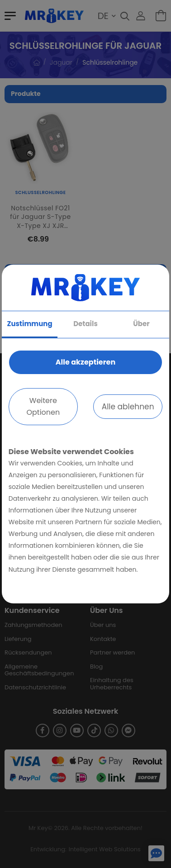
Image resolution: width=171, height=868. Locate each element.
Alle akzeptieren (85, 362)
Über (141, 324)
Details (85, 324)
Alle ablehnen (128, 407)
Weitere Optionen (43, 406)
